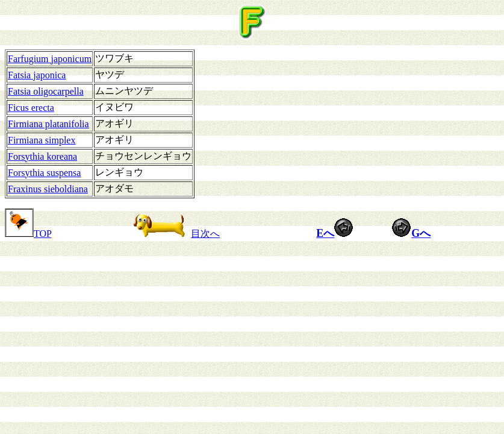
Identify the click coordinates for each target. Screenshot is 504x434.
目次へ (174, 234)
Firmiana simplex (42, 140)
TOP (28, 234)
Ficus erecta (31, 108)
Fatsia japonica (37, 75)
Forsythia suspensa (44, 173)
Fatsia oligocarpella (46, 91)
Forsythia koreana (42, 156)
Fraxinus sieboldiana (48, 189)
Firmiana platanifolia (48, 124)
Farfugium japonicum (50, 59)
